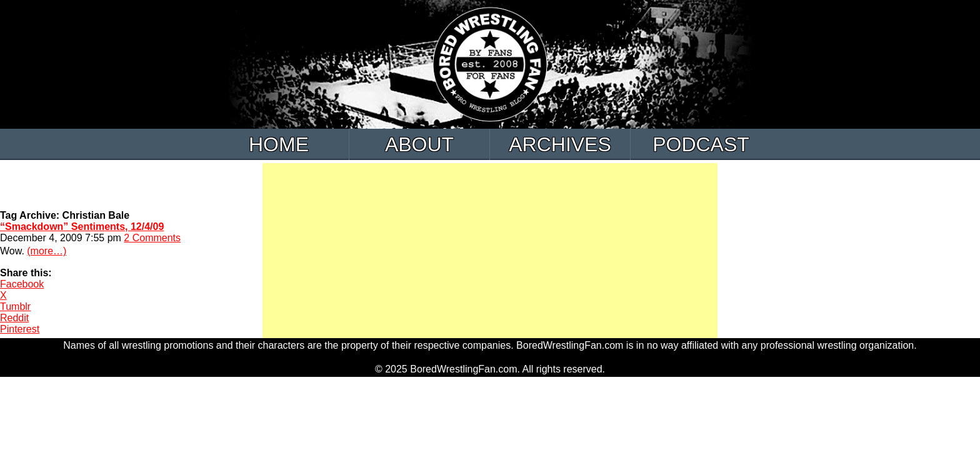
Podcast (701, 144)
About (419, 144)
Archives (560, 144)
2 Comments (152, 238)
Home (279, 144)
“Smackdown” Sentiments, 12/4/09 (82, 227)
